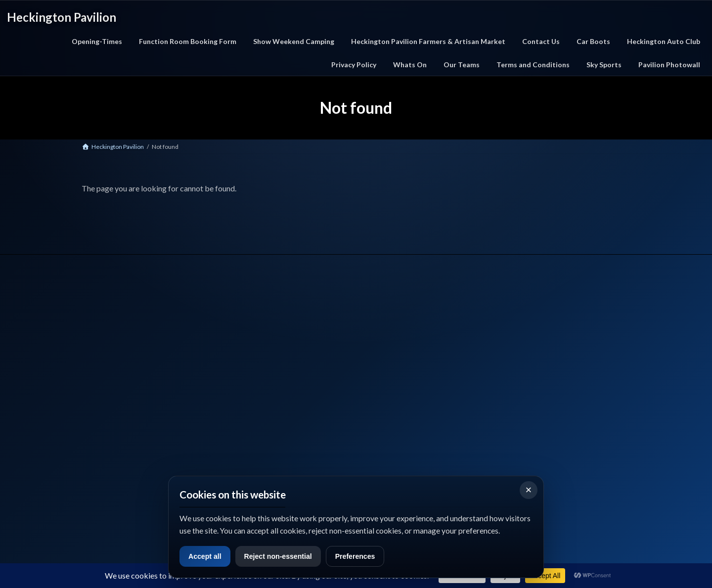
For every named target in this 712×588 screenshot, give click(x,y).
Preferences (364, 556)
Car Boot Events (279, 361)
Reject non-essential (283, 556)
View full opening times (555, 534)
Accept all (206, 556)
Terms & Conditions (421, 361)
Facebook (94, 446)
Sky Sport (406, 374)
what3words (99, 470)
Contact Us (409, 337)
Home (266, 337)
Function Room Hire (284, 386)
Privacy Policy (412, 349)
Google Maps (154, 446)
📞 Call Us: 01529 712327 (112, 405)
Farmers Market (279, 374)
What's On (272, 349)
